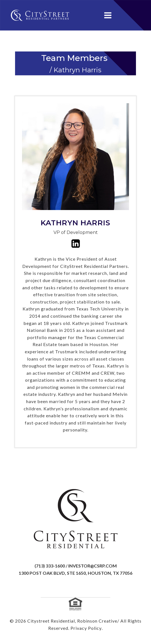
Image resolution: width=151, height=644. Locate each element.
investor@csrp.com (92, 566)
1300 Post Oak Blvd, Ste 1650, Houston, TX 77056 (75, 573)
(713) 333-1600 (50, 566)
